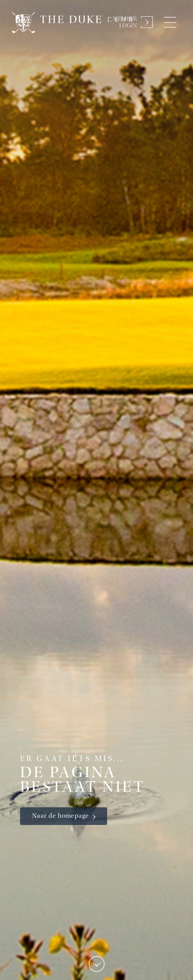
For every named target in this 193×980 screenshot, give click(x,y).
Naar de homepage (61, 816)
